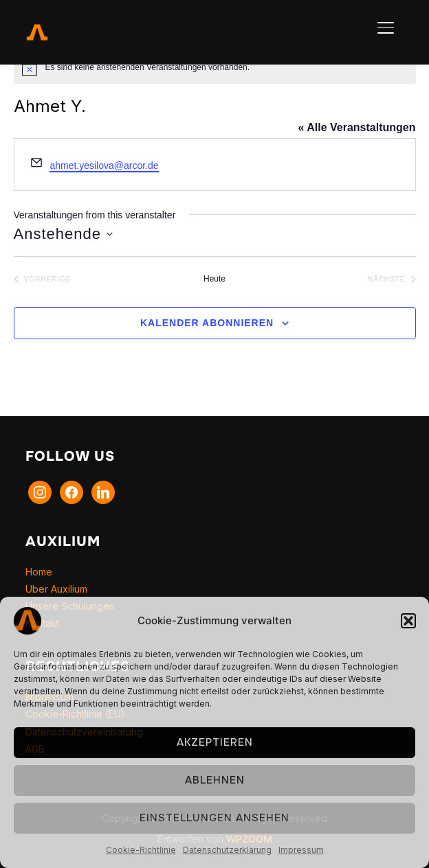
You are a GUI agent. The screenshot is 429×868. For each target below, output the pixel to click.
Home (39, 572)
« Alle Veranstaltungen (356, 127)
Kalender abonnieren (207, 323)
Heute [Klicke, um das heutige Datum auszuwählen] (214, 279)
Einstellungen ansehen (214, 818)
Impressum (301, 850)
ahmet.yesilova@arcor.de (104, 165)
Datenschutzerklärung (227, 850)
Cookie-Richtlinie (141, 850)
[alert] (215, 67)
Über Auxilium (56, 589)
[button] (408, 621)
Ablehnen (215, 780)
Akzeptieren (215, 742)
